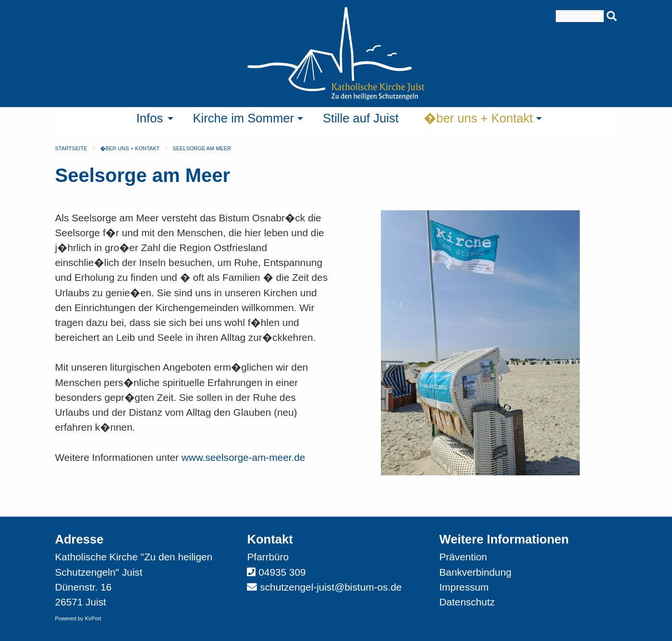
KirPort (93, 618)
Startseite (71, 148)
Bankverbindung (475, 572)
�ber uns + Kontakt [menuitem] (478, 118)
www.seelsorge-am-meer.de (244, 457)
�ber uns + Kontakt (130, 148)
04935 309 (282, 572)
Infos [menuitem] (150, 118)
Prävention (463, 557)
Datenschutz (467, 602)
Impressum (464, 587)
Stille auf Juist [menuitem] (361, 118)
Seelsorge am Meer (202, 148)
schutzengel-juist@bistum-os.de (331, 587)
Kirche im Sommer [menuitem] (244, 118)
